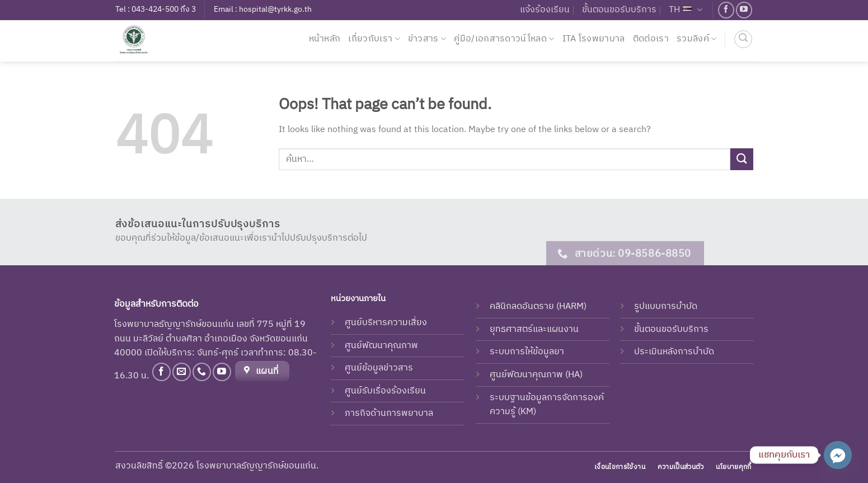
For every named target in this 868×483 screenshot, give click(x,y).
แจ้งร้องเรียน (545, 10)
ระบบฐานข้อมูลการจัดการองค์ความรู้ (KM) (547, 405)
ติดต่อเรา (651, 39)
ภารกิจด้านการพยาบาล (389, 413)
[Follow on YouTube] (744, 10)
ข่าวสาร (427, 39)
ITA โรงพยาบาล (594, 39)
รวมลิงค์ (696, 39)
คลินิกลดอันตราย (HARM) (538, 306)
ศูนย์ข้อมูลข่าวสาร (379, 368)
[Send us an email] (182, 372)
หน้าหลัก (325, 39)
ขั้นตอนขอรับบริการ (619, 10)
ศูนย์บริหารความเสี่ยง (386, 323)
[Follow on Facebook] (726, 10)
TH (685, 10)
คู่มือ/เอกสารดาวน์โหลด (504, 39)
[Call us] (202, 372)
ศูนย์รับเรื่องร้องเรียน (385, 391)
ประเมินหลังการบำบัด (674, 352)
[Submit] (742, 159)
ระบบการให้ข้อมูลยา (527, 352)
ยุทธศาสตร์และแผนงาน (534, 329)
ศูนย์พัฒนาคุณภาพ (381, 346)
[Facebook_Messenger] (838, 455)
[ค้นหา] (743, 39)
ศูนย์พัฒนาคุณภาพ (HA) (536, 375)
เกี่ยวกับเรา (374, 39)
